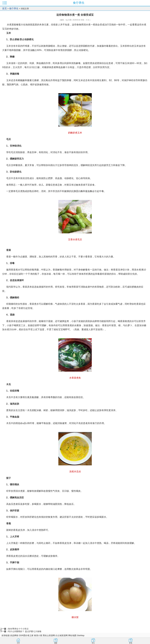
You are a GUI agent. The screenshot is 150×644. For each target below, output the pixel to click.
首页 (5, 8)
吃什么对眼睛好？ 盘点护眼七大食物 (25, 631)
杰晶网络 (14, 635)
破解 (56, 643)
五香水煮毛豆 (75, 240)
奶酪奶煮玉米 (75, 133)
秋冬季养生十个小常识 (18, 629)
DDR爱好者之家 (26, 635)
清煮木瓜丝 (75, 472)
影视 (131, 643)
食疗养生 (14, 8)
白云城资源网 (62, 635)
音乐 (93, 643)
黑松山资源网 (49, 635)
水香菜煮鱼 (75, 378)
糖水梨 (75, 617)
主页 (18, 643)
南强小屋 (38, 635)
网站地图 (72, 635)
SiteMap (81, 635)
